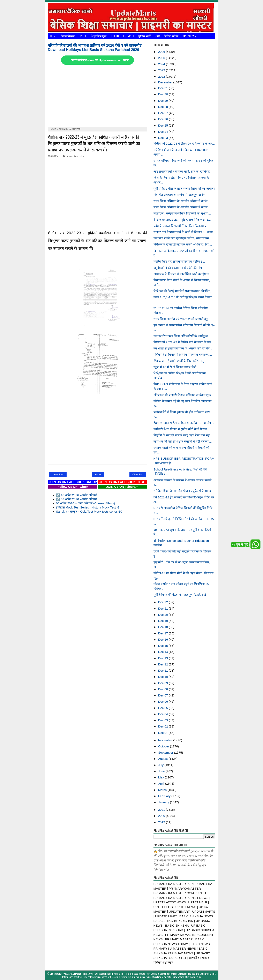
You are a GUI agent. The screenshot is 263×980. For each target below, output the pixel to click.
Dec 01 (164, 733)
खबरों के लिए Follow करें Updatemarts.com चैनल (99, 60)
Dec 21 (164, 608)
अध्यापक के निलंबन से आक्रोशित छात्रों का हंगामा (181, 274)
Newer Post (58, 474)
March (163, 790)
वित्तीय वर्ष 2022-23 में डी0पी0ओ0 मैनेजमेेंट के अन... (184, 144)
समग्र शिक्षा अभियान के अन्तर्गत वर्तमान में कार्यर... (182, 201)
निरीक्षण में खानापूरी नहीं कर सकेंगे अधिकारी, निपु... (183, 244)
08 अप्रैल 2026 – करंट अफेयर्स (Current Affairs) (86, 503)
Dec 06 (164, 702)
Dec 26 (164, 119)
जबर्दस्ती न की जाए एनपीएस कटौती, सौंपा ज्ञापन (181, 238)
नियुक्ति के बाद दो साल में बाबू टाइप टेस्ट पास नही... (183, 435)
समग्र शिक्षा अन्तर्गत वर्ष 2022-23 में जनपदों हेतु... (182, 319)
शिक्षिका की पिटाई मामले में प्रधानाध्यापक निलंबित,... (184, 291)
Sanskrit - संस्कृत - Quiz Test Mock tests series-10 (89, 511)
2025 (162, 58)
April (162, 783)
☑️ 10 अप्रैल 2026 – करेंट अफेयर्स (77, 495)
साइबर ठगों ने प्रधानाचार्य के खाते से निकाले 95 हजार (183, 232)
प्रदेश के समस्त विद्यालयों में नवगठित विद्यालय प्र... (181, 226)
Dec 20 (164, 615)
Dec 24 (164, 132)
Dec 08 (164, 689)
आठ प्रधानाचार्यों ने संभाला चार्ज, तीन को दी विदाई (182, 171)
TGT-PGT (129, 36)
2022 (162, 77)
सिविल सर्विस (171, 36)
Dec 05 (164, 708)
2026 (162, 52)
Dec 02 (164, 726)
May (162, 777)
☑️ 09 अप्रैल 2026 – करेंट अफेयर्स (77, 499)
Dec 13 (164, 658)
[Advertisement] (98, 96)
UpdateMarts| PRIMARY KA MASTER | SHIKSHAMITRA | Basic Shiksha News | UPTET (87, 974)
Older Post (138, 474)
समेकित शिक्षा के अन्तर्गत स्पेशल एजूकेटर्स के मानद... (184, 491)
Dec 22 (164, 602)
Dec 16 (164, 639)
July (161, 765)
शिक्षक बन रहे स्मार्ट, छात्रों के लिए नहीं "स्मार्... (180, 361)
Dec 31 (164, 88)
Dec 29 (164, 101)
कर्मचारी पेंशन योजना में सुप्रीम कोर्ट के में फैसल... (181, 429)
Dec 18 (164, 627)
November (166, 740)
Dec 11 (164, 670)
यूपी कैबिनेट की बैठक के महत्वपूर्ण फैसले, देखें (180, 595)
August (163, 759)
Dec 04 (164, 714)
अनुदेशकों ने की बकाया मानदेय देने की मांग (178, 268)
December (166, 82)
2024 (162, 64)
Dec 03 (164, 720)
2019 (162, 822)
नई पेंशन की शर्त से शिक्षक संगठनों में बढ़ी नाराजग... (183, 441)
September (166, 752)
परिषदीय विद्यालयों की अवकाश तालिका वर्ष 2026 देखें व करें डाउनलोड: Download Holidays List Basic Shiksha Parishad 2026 (95, 48)
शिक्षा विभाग (68, 36)
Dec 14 (164, 652)
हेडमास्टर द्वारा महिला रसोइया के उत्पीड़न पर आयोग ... (184, 423)
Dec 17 (164, 633)
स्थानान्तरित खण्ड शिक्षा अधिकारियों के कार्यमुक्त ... (183, 336)
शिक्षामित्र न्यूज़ (99, 36)
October (164, 746)
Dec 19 (164, 621)
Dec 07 (164, 695)
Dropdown (189, 36)
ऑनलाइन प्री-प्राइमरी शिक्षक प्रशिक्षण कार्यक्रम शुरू (182, 395)
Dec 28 (164, 107)
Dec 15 (164, 646)
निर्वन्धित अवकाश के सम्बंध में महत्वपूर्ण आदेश (179, 195)
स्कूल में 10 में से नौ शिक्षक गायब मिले (175, 367)
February (165, 796)
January (164, 802)
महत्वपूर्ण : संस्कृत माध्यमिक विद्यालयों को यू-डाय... (182, 213)
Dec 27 (164, 113)
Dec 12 (164, 664)
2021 (162, 810)
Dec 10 (164, 677)
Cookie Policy (195, 977)
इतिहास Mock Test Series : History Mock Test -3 (88, 507)
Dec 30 (164, 94)
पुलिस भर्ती (144, 36)
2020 (162, 816)
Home (53, 36)
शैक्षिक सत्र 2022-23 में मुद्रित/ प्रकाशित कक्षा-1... (182, 220)
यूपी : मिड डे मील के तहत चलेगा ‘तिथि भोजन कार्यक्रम (184, 189)
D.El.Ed (115, 36)
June (162, 771)
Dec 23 (164, 138)
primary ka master (73, 156)
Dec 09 (164, 683)
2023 (162, 70)
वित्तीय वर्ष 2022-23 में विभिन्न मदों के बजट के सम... (184, 342)
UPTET (83, 36)
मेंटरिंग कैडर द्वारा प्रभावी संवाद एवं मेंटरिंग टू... (179, 261)
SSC (157, 36)
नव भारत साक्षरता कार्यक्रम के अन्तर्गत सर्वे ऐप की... (183, 348)
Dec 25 (164, 125)
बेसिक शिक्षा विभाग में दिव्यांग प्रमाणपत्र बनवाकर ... (183, 355)
